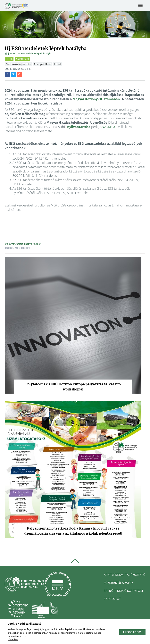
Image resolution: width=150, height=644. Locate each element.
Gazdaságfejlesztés (18, 64)
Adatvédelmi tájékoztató (125, 575)
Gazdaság (23, 59)
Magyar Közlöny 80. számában (96, 99)
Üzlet (58, 64)
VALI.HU (109, 127)
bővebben (13, 639)
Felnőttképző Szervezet (124, 591)
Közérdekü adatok (119, 583)
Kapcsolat (112, 599)
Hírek (12, 53)
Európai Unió (42, 64)
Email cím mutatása (125, 205)
